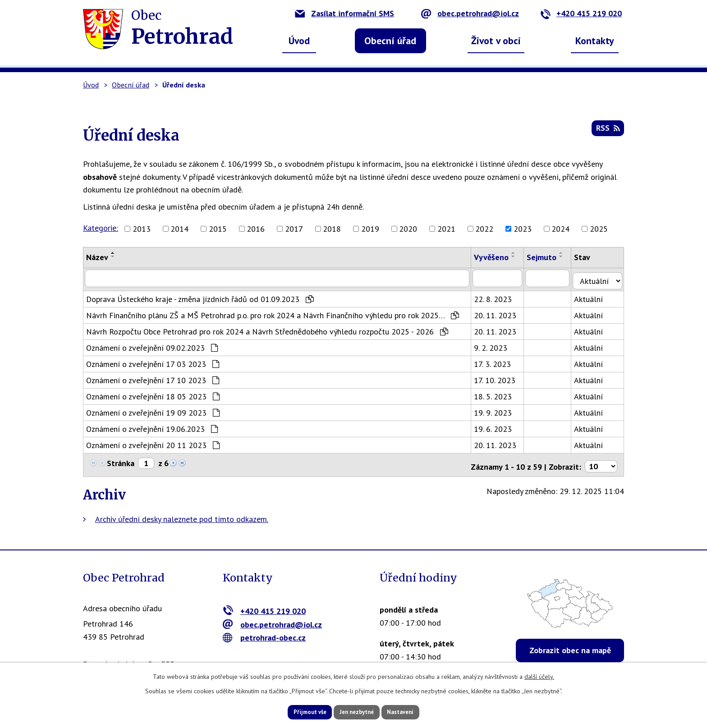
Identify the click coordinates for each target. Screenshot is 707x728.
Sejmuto (546, 257)
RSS (607, 131)
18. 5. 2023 (497, 394)
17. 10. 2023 (499, 378)
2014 (179, 229)
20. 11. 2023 (499, 313)
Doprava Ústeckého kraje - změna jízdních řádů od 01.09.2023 (200, 296)
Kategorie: (101, 228)
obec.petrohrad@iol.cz (470, 13)
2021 (446, 229)
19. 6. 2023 (497, 426)
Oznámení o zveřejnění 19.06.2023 (152, 426)
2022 (484, 229)
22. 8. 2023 (497, 296)
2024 (560, 229)
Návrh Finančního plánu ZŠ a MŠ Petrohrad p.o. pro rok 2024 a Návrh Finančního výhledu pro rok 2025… (273, 313)
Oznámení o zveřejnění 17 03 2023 (153, 361)
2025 (599, 229)
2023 (523, 229)
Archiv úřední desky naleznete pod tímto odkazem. (182, 513)
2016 (256, 229)
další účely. (539, 675)
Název (97, 257)
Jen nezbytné (357, 711)
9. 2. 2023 (495, 345)
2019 (370, 229)
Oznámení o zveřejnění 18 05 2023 (153, 394)
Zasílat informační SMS (344, 13)
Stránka (121, 460)
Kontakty (595, 41)
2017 (294, 229)
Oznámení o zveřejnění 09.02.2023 (152, 345)
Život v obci (496, 41)
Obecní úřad (390, 41)
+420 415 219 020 (581, 13)
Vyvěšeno (495, 257)
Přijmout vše (298, 711)
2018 (332, 229)
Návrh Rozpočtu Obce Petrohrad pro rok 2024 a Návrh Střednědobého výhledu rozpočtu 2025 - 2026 (267, 329)
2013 (142, 229)
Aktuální (593, 296)
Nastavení (412, 711)
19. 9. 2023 (497, 410)
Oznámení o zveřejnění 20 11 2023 (153, 442)
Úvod (299, 41)
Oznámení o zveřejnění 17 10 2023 (153, 378)
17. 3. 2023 (496, 361)
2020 (408, 229)
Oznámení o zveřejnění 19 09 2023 (153, 410)
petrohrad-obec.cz (264, 632)
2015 (218, 229)
